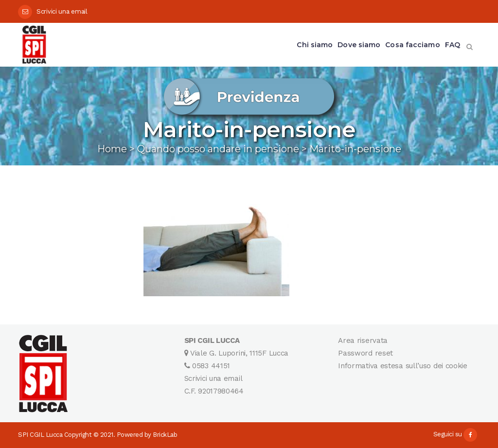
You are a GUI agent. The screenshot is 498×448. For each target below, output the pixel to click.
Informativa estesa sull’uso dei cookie (403, 366)
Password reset (365, 353)
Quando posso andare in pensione (218, 149)
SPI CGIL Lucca (40, 435)
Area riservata (363, 340)
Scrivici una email (62, 11)
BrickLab (165, 435)
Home (112, 149)
